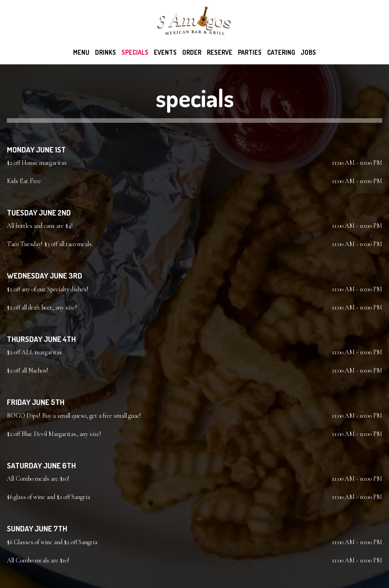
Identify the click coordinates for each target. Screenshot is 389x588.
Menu (81, 52)
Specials (135, 52)
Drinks (105, 52)
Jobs (308, 52)
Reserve (220, 52)
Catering (281, 52)
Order (192, 52)
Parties (250, 52)
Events (165, 52)
